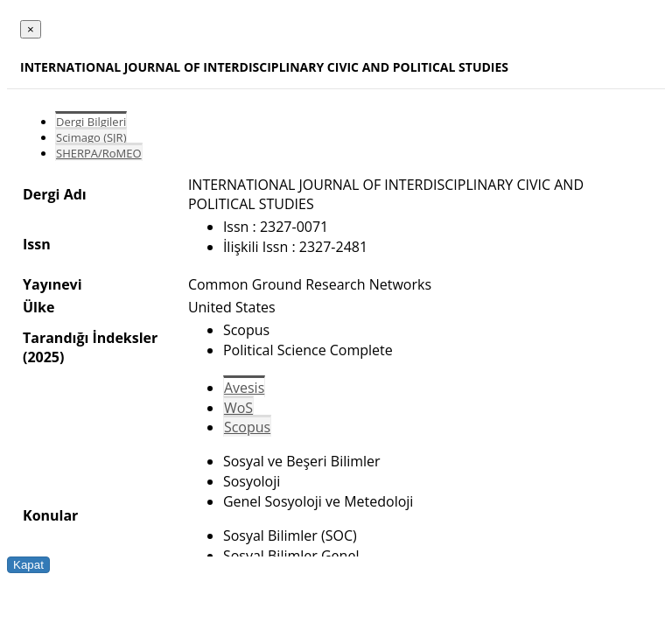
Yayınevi (52, 284)
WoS (238, 408)
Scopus (247, 427)
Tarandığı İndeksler (90, 338)
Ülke (38, 307)
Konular (50, 515)
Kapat (28, 565)
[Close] (31, 29)
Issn (37, 244)
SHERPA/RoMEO (99, 153)
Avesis (244, 388)
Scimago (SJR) (91, 137)
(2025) (43, 357)
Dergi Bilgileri (91, 122)
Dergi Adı (55, 194)
